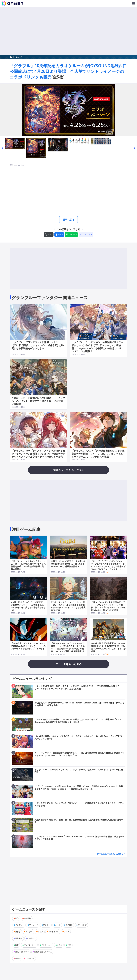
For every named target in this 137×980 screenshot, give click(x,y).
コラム (60, 946)
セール (18, 959)
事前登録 (27, 919)
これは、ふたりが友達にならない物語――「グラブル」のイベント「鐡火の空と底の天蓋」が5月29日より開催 (38, 402)
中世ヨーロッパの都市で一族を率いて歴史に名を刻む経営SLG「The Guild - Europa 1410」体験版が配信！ (68, 565)
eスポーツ (31, 939)
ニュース (19, 57)
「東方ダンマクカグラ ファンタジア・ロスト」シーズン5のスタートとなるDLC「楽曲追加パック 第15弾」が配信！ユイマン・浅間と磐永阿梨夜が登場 (69, 649)
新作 (17, 919)
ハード (58, 926)
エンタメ (29, 932)
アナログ (47, 926)
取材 (17, 946)
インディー (20, 926)
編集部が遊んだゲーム (43, 952)
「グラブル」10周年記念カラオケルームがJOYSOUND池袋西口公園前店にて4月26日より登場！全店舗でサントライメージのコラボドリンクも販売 (68, 71)
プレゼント (30, 959)
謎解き (18, 932)
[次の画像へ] (68, 110)
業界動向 (19, 939)
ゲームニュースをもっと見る (110, 854)
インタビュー (47, 946)
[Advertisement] (68, 31)
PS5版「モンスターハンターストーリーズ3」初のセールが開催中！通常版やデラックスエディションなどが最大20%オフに (68, 607)
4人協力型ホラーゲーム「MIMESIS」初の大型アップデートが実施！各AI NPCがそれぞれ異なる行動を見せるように (28, 607)
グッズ (40, 932)
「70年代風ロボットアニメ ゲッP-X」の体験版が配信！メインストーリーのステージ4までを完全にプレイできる (28, 647)
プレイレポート (30, 946)
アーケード (33, 926)
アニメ (67, 932)
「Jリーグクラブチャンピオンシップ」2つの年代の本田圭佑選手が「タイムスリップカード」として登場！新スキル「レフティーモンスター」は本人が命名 (108, 567)
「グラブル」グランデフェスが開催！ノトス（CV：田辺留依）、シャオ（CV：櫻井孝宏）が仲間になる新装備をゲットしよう (38, 346)
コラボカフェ (53, 932)
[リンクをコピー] (86, 235)
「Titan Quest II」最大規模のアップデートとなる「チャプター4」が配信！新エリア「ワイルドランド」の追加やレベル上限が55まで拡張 (108, 607)
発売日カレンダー (22, 952)
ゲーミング (82, 926)
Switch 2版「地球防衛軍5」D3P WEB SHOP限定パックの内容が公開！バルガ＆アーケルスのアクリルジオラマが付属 (108, 648)
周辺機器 (69, 926)
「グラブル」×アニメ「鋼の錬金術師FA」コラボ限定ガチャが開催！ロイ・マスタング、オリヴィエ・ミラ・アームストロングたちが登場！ (98, 455)
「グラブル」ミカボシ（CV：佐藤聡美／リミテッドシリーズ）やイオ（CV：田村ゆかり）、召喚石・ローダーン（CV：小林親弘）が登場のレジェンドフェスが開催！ (97, 348)
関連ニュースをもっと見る (69, 471)
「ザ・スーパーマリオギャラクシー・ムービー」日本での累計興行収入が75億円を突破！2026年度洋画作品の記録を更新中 (28, 566)
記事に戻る (69, 220)
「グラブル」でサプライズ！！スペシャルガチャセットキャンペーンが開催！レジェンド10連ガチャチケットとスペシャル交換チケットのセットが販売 (38, 455)
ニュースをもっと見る (69, 665)
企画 (69, 946)
